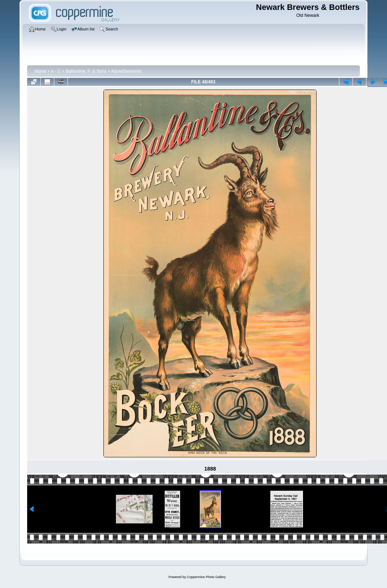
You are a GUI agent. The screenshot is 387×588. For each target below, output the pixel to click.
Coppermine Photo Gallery (206, 577)
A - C (56, 71)
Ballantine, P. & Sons (86, 71)
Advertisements (126, 71)
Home (40, 71)
